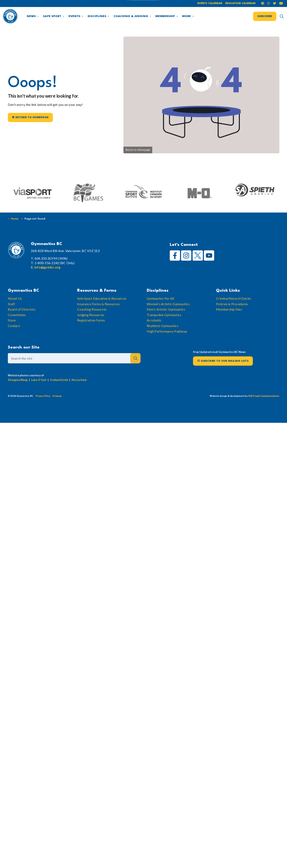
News (31, 16)
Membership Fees (229, 322)
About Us (15, 311)
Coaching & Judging (131, 16)
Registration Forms (91, 333)
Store (12, 333)
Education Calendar (240, 3)
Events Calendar (210, 3)
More (186, 16)
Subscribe (265, 16)
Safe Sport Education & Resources (102, 311)
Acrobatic (154, 333)
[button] (135, 371)
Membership (165, 16)
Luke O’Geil (39, 393)
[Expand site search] (282, 16)
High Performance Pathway (167, 344)
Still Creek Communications (264, 396)
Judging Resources (91, 328)
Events (74, 16)
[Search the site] (74, 371)
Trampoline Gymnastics (164, 328)
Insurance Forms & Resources (98, 317)
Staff (11, 317)
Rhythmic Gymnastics (163, 338)
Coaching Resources (92, 322)
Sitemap (57, 396)
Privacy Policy (43, 396)
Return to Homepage (30, 117)
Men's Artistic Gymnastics (166, 322)
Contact (14, 338)
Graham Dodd (59, 393)
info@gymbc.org (47, 267)
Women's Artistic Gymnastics (168, 317)
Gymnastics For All (160, 311)
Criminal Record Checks (234, 311)
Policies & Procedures (232, 317)
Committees (17, 328)
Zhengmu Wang (18, 393)
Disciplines (97, 16)
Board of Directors (22, 322)
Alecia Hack (79, 393)
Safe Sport (52, 16)
